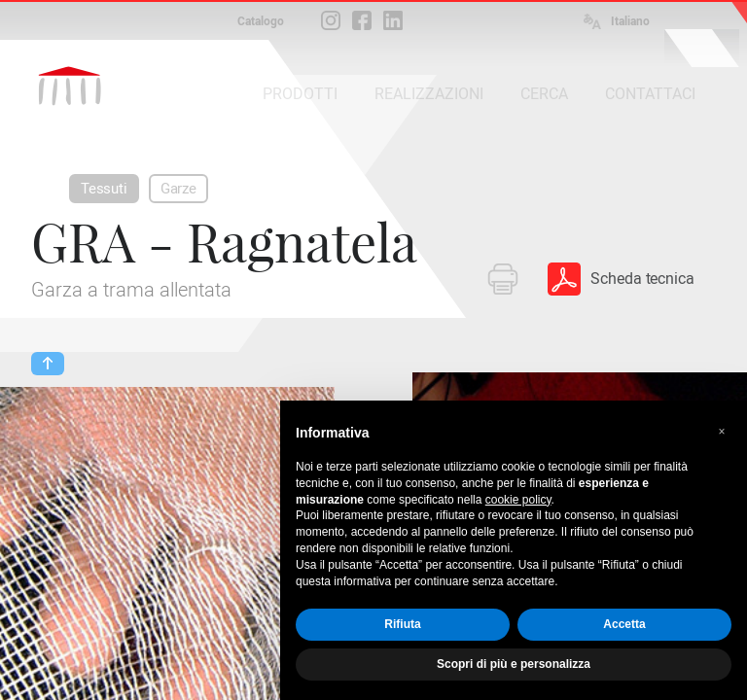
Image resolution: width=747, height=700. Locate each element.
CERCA (544, 94)
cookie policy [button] (518, 500)
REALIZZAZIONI (429, 94)
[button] (722, 432)
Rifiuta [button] (402, 624)
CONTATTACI (650, 94)
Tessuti (104, 189)
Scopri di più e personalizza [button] (514, 664)
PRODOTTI (300, 94)
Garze (178, 189)
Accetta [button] (624, 624)
